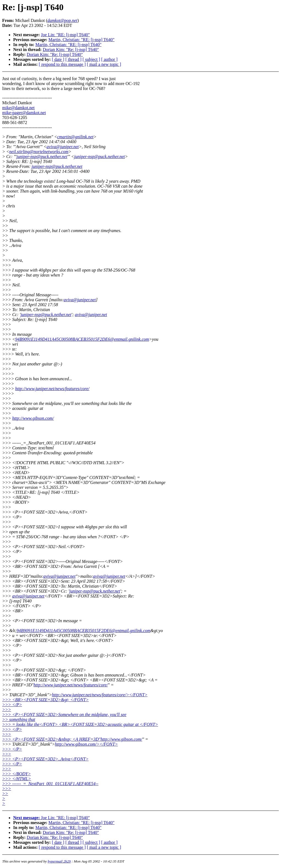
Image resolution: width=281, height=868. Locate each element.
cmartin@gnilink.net (75, 137)
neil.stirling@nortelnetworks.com (39, 152)
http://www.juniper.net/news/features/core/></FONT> (100, 695)
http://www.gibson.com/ (33, 418)
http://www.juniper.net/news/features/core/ (52, 389)
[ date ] (58, 59)
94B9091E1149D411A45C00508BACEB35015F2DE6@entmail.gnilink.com (82, 339)
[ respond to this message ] (62, 64)
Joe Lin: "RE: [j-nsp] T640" (65, 35)
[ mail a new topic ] (104, 64)
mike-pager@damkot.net (24, 113)
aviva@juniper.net (63, 147)
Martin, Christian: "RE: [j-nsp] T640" (82, 40)
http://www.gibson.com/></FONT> (86, 744)
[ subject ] (91, 59)
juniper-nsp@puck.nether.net (42, 157)
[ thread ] (73, 59)
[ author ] (109, 59)
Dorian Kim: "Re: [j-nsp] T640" (71, 50)
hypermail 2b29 (59, 861)
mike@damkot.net (18, 108)
